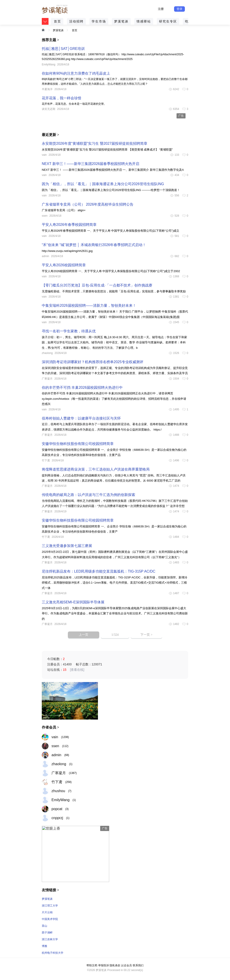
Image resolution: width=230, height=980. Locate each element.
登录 (179, 9)
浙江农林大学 (50, 939)
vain (44, 155)
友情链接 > (50, 890)
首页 (57, 21)
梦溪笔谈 (121, 21)
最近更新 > (50, 135)
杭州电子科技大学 (53, 953)
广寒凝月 (47, 379)
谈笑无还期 (49, 109)
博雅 (44, 946)
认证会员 (126, 965)
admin (45, 256)
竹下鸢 (46, 460)
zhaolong (47, 353)
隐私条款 (115, 965)
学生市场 (99, 21)
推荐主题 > (50, 40)
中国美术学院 (50, 919)
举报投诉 (104, 965)
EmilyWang (49, 64)
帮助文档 (92, 965)
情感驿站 (144, 21)
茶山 (44, 926)
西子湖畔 (47, 933)
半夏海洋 (47, 89)
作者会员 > (50, 727)
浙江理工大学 (50, 906)
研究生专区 (168, 21)
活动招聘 (76, 21)
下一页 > (146, 635)
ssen (45, 216)
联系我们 (138, 965)
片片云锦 (47, 912)
